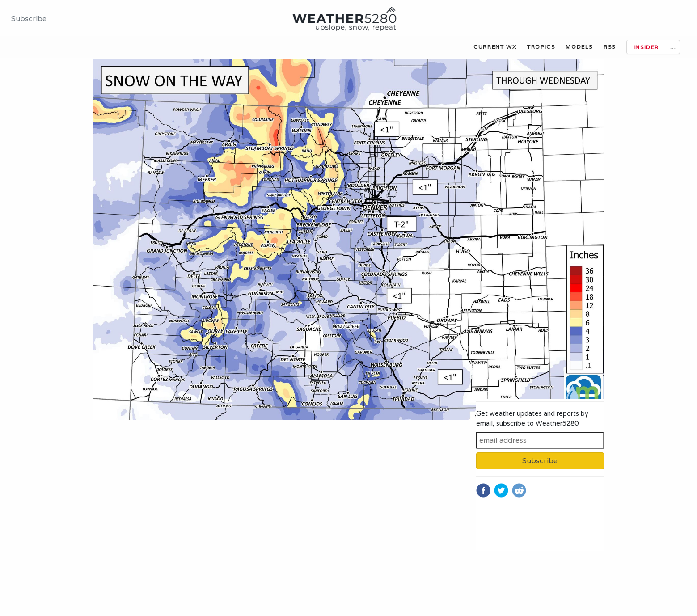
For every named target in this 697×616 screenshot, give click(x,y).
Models (579, 47)
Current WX (495, 47)
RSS (610, 47)
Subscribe (29, 19)
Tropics (541, 47)
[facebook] (483, 490)
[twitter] (501, 490)
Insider (646, 47)
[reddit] (519, 490)
